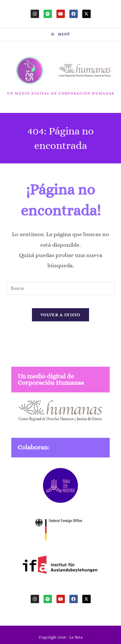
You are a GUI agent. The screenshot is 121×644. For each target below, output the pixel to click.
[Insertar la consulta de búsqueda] (60, 289)
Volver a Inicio (60, 315)
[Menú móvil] (61, 34)
